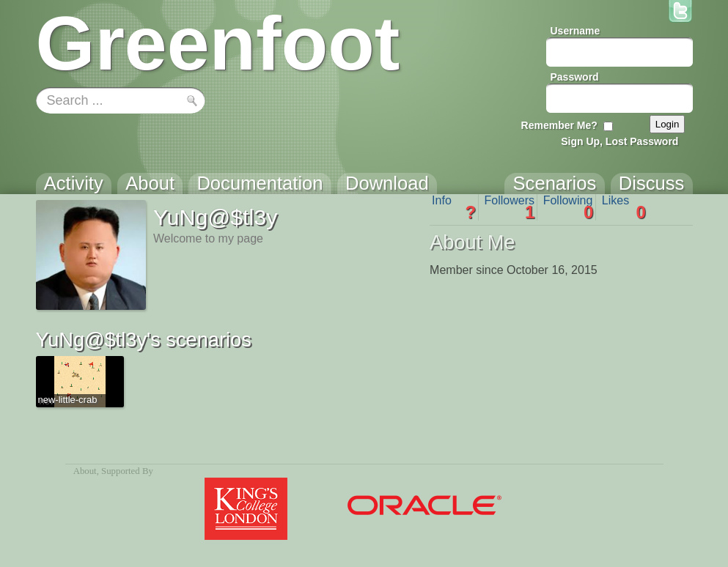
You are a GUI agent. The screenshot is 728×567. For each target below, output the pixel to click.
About (85, 471)
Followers (510, 207)
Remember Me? (559, 125)
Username (576, 31)
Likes (624, 207)
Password (575, 77)
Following (569, 207)
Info (454, 207)
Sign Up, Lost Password (619, 141)
